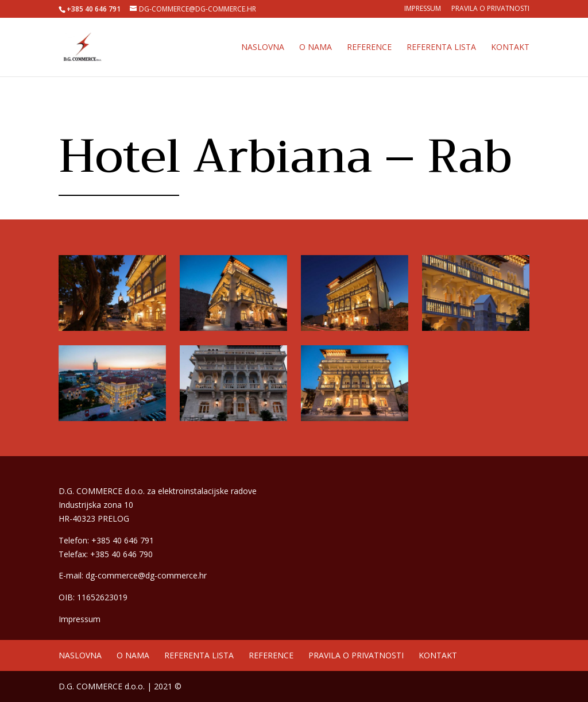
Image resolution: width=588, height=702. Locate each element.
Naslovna (263, 48)
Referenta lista (441, 48)
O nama (316, 48)
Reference (369, 48)
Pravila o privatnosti (490, 9)
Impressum (423, 9)
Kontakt (510, 48)
